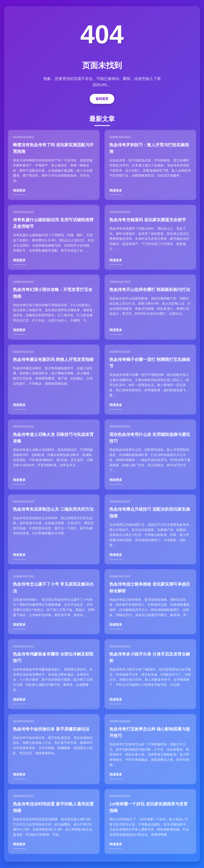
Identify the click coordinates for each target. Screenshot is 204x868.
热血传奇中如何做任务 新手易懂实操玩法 (51, 730)
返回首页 (102, 97)
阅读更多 (20, 188)
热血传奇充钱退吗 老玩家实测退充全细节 (148, 218)
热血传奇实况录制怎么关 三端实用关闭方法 (53, 510)
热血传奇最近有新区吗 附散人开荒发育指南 (53, 359)
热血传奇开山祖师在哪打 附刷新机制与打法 (150, 289)
